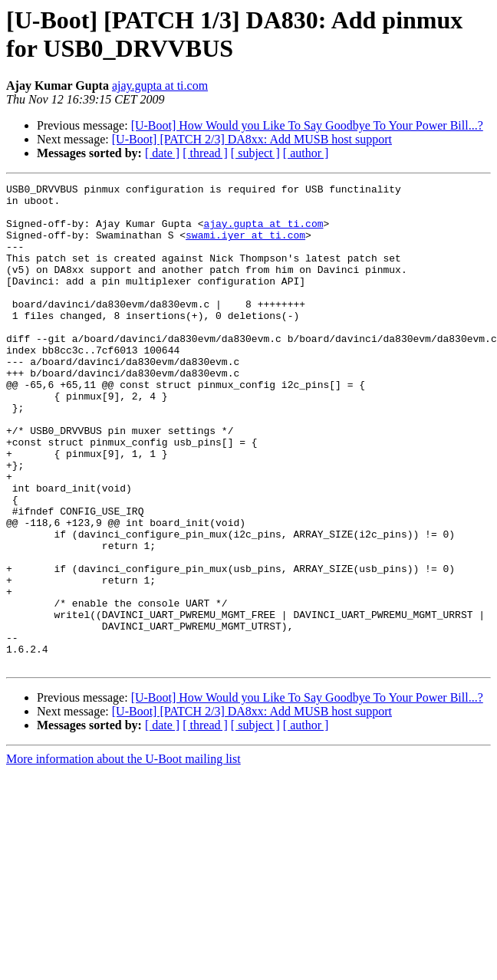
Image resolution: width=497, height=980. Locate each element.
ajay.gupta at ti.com (160, 86)
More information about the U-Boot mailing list (123, 855)
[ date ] (162, 153)
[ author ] (306, 153)
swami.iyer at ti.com (245, 246)
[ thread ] (205, 153)
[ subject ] (255, 153)
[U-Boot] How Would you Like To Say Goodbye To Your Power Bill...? (307, 125)
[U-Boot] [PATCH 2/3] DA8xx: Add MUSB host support (252, 139)
